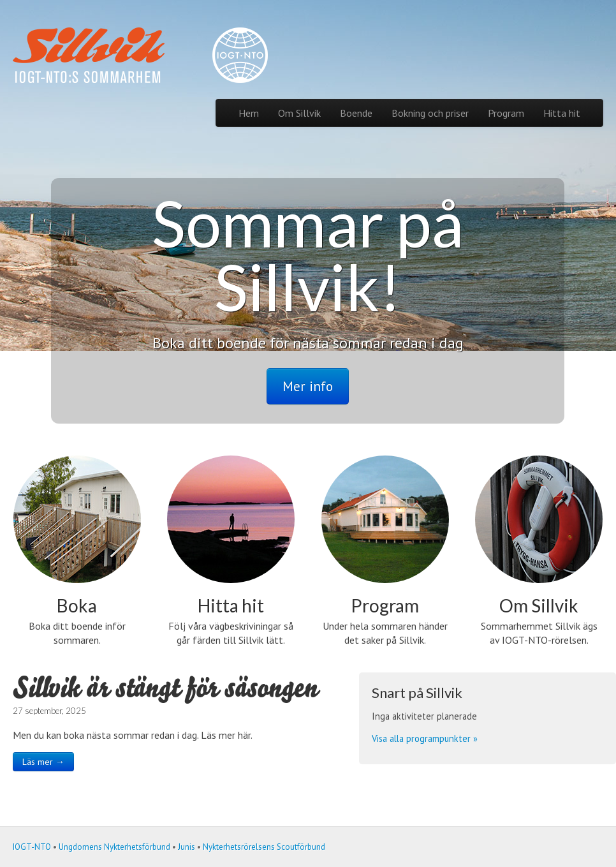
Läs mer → (43, 762)
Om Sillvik (299, 113)
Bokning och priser (430, 113)
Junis (187, 847)
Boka (77, 605)
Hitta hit (562, 113)
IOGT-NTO (32, 847)
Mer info (308, 386)
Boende (356, 113)
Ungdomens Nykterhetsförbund (114, 847)
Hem (249, 113)
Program (506, 113)
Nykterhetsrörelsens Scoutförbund (264, 847)
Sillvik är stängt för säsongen (165, 687)
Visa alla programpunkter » (425, 738)
